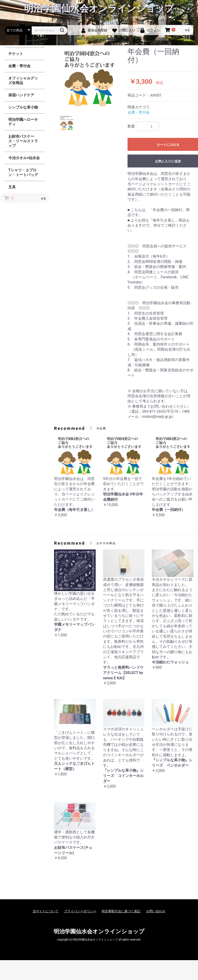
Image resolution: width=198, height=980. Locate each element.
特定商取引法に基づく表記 (121, 911)
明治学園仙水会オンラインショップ (99, 9)
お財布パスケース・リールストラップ (23, 141)
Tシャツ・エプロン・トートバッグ (23, 172)
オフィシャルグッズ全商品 (23, 80)
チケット (16, 54)
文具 (12, 187)
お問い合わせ (156, 911)
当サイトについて (46, 911)
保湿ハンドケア (21, 95)
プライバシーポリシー (80, 911)
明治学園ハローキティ (23, 122)
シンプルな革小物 (23, 107)
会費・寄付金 (19, 66)
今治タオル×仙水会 (24, 158)
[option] (89, 78)
